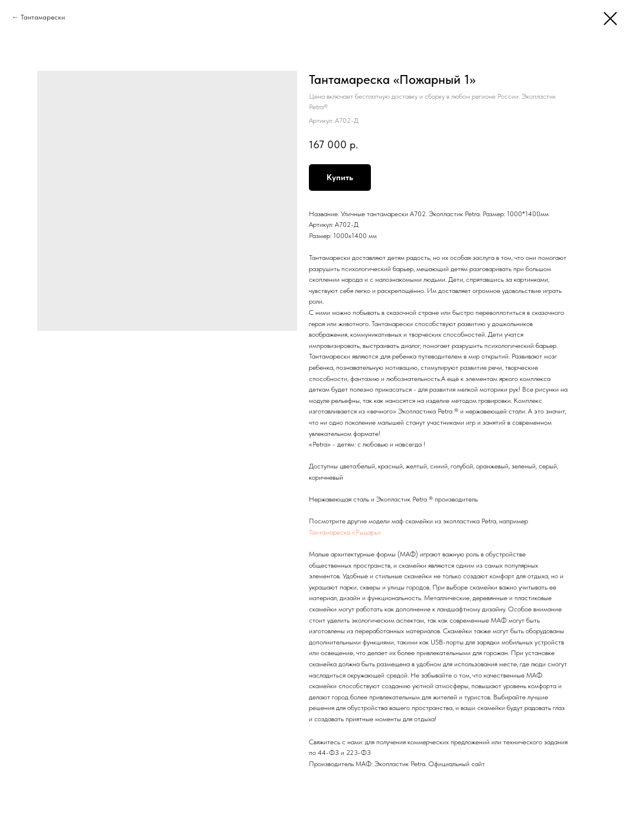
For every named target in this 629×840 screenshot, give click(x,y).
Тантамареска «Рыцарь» (345, 532)
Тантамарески (43, 17)
